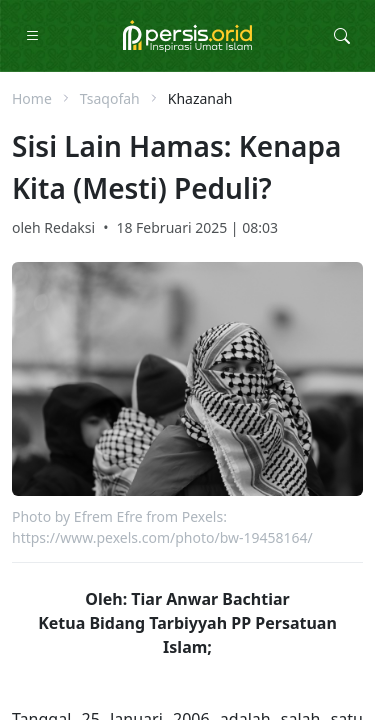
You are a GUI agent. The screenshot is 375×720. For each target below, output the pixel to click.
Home (32, 98)
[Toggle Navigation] (33, 36)
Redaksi (69, 227)
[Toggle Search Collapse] (342, 36)
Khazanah (200, 98)
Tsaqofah (110, 98)
